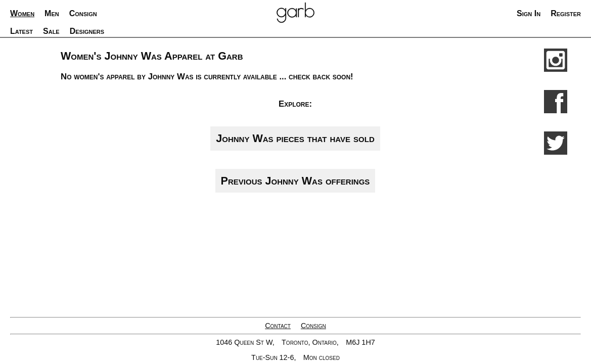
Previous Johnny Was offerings (295, 181)
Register (566, 13)
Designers (87, 31)
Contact (278, 326)
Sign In (529, 13)
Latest (21, 31)
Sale (51, 31)
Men (52, 13)
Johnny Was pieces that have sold (295, 138)
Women (22, 13)
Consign (313, 326)
